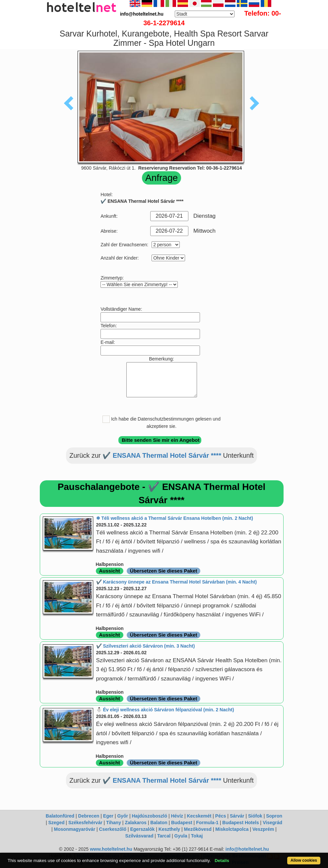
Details (222, 861)
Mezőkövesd (198, 829)
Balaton (159, 823)
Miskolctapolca (232, 829)
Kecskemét (199, 816)
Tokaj (197, 836)
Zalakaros (135, 823)
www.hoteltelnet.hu (111, 849)
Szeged (56, 823)
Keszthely (169, 829)
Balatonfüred (60, 816)
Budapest (182, 823)
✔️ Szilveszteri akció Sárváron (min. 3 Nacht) (146, 646)
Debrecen (89, 816)
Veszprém (263, 829)
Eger (108, 816)
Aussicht (110, 571)
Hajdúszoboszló (149, 816)
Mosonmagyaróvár (75, 829)
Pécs (221, 816)
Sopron (274, 816)
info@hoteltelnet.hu (247, 849)
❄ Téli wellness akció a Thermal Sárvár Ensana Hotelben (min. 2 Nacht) (175, 518)
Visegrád (272, 823)
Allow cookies (304, 860)
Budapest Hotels (240, 823)
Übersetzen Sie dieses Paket (164, 571)
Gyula (181, 836)
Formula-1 (207, 823)
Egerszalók (142, 829)
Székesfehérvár (85, 823)
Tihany (114, 823)
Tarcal (164, 836)
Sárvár (237, 816)
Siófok (255, 816)
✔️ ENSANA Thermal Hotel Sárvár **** (162, 455)
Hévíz (177, 816)
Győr (123, 816)
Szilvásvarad (139, 836)
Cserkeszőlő (113, 829)
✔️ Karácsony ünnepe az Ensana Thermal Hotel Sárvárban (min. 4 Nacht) (177, 582)
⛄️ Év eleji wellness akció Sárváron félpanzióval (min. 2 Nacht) (165, 710)
